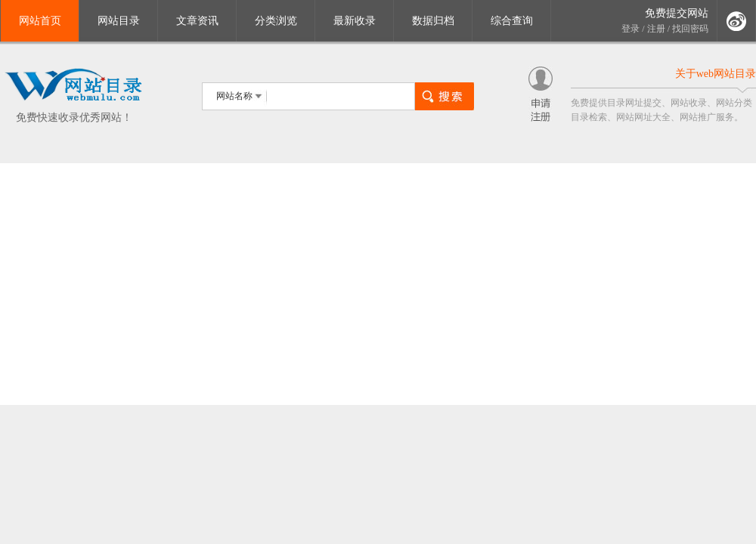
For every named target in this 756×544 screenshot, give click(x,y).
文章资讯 (197, 21)
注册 (656, 29)
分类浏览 (276, 21)
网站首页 (40, 21)
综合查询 (512, 21)
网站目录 (119, 21)
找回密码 (690, 29)
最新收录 (355, 21)
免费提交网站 (677, 13)
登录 (631, 29)
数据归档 (433, 21)
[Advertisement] (378, 284)
